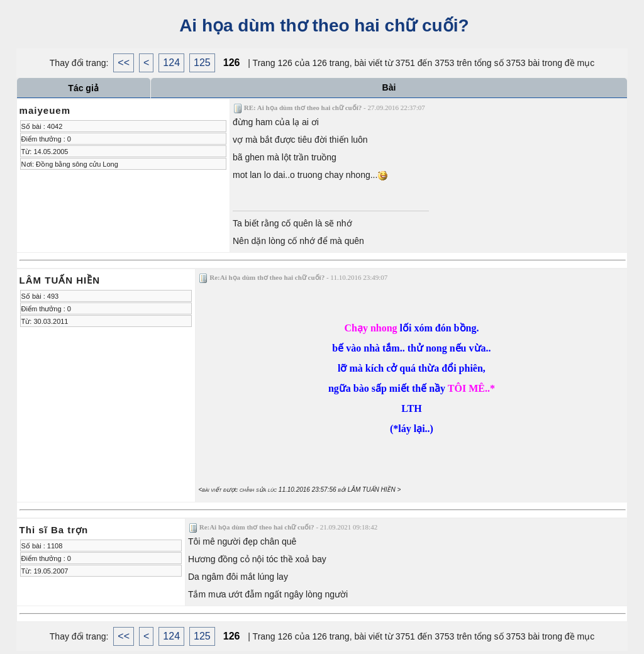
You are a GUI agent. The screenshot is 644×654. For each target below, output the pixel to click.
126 (232, 63)
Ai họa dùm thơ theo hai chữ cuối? (322, 25)
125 (202, 63)
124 (171, 63)
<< (124, 63)
